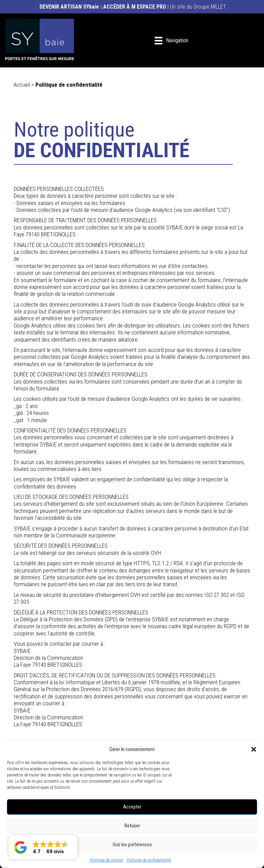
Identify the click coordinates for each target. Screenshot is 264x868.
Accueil (23, 85)
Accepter (132, 807)
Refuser (132, 826)
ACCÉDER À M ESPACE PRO (135, 7)
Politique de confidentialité (149, 860)
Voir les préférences (132, 845)
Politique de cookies (107, 860)
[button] (254, 749)
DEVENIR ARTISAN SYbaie (69, 7)
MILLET (218, 7)
